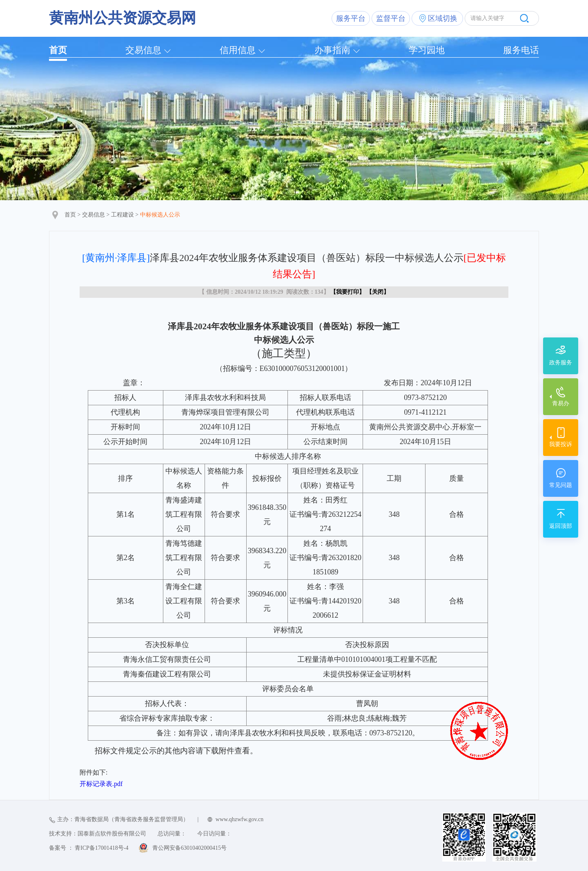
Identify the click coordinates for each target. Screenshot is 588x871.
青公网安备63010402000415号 (189, 848)
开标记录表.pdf (101, 784)
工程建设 (122, 215)
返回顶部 (561, 526)
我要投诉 (561, 444)
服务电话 (521, 50)
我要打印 (347, 292)
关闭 (378, 292)
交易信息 (143, 50)
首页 (58, 50)
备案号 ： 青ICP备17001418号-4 (89, 848)
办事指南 (332, 50)
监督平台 (391, 18)
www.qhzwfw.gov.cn (239, 819)
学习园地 (427, 50)
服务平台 (351, 18)
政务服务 (561, 363)
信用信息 (238, 50)
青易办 (561, 403)
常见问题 (561, 485)
